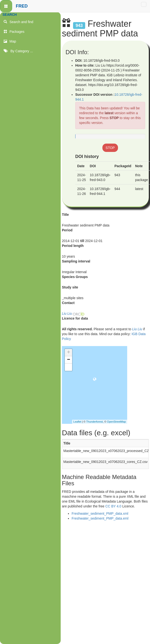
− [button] (69, 360)
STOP (114, 118)
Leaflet (77, 422)
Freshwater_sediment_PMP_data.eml (100, 518)
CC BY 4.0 (113, 506)
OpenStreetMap (117, 422)
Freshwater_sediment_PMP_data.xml (100, 513)
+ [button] (69, 353)
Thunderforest (94, 422)
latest (109, 113)
